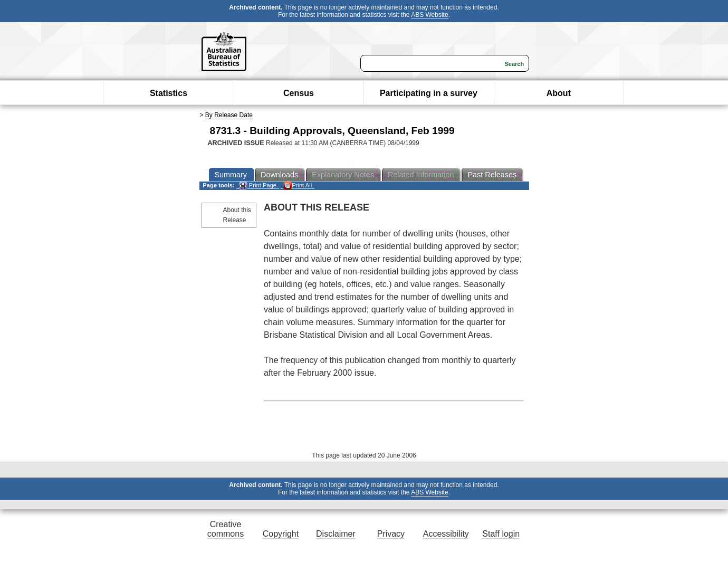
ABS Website (429, 15)
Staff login (501, 534)
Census (299, 93)
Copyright (281, 534)
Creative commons (226, 529)
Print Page (258, 185)
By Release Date (229, 115)
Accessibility (446, 534)
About (559, 93)
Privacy (391, 534)
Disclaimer (336, 534)
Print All (298, 185)
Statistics (169, 93)
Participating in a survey (429, 93)
